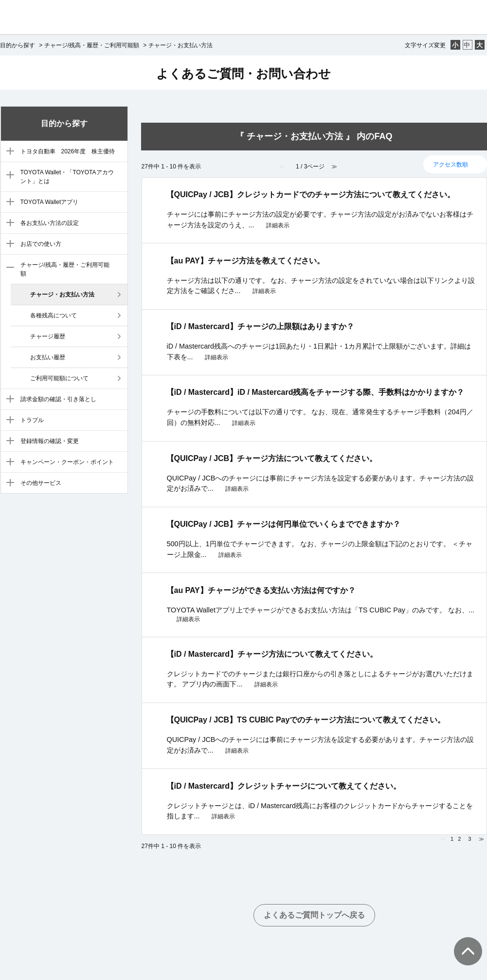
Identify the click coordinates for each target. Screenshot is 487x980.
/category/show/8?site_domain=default (8, 400)
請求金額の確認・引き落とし (58, 399)
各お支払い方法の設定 (50, 223)
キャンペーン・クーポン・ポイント (67, 462)
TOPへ (463, 942)
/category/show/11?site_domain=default (8, 462)
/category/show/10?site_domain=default (8, 442)
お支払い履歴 (48, 357)
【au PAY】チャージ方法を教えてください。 (245, 261)
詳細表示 (278, 225)
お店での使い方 (41, 244)
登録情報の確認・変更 (50, 441)
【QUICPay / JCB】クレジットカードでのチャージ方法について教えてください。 (311, 194)
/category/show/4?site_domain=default (8, 203)
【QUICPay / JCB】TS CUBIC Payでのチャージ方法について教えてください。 (306, 720)
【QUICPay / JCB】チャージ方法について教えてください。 (272, 458)
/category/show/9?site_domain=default (8, 421)
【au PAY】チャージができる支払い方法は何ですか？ (261, 590)
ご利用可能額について (59, 378)
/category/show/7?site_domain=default (8, 268)
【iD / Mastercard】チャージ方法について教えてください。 (272, 654)
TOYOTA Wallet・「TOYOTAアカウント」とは (67, 177)
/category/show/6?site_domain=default (8, 244)
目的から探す (18, 45)
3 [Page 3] (469, 839)
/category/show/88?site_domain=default (8, 152)
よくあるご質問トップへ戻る (314, 915)
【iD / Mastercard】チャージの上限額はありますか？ (261, 326)
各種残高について (54, 315)
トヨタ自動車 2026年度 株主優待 (68, 151)
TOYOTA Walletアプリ (50, 202)
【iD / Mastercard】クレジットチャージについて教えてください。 (284, 786)
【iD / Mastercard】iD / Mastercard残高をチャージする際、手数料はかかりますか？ (316, 392)
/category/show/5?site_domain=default (8, 223)
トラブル (32, 420)
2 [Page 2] (459, 839)
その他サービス (41, 483)
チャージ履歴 (48, 336)
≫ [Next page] (481, 839)
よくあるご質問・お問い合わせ (243, 74)
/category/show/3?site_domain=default (8, 176)
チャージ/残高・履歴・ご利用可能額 (92, 45)
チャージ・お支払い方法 (62, 295)
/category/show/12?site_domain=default (8, 483)
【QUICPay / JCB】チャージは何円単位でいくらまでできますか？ (284, 524)
